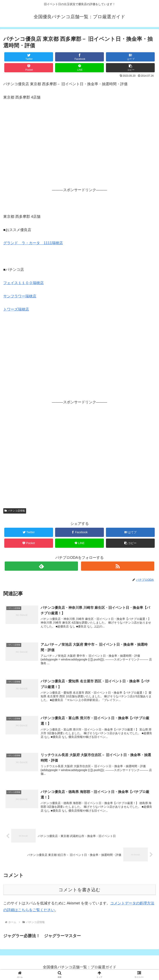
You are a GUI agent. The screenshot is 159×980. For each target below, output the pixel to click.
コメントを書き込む (79, 891)
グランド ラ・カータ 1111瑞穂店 (33, 243)
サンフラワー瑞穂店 (20, 296)
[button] (130, 68)
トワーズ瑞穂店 (16, 309)
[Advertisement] (80, 149)
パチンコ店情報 (15, 511)
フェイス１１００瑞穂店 (23, 283)
